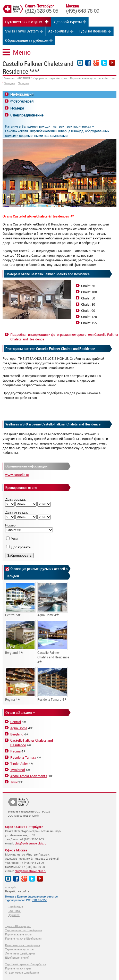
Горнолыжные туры (18, 934)
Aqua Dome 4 (53, 600)
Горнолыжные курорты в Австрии (93, 78)
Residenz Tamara (24, 757)
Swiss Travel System (22, 31)
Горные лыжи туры (18, 968)
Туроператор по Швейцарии (24, 930)
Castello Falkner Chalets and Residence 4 (53, 642)
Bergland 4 (20, 637)
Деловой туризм (68, 22)
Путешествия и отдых (24, 22)
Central (16, 722)
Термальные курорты (20, 949)
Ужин (15, 539)
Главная (9, 78)
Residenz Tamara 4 (53, 684)
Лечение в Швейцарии (20, 953)
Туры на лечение (93, 31)
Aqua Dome (19, 728)
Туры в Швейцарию (18, 926)
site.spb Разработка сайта (17, 889)
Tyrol (14, 782)
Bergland (17, 734)
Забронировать (19, 555)
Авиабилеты (59, 31)
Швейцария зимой (17, 957)
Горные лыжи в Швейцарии (23, 938)
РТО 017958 (39, 900)
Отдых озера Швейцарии (22, 972)
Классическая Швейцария (23, 945)
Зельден (10, 83)
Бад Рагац (15, 911)
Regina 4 (20, 684)
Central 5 (20, 600)
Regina (15, 751)
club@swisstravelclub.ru (31, 843)
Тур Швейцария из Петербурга (26, 964)
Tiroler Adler (19, 764)
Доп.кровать (21, 547)
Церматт (14, 915)
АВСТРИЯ (24, 78)
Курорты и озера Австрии (50, 78)
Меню (22, 52)
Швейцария (15, 907)
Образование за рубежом (27, 40)
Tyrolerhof (18, 770)
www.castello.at (17, 475)
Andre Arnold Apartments (29, 776)
